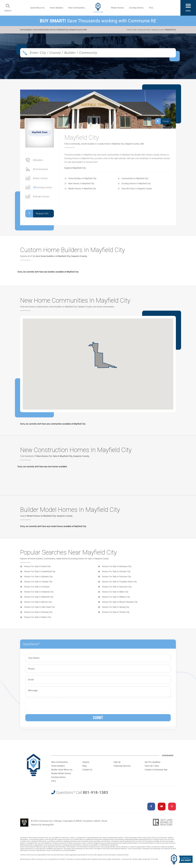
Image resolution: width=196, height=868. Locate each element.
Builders (38, 160)
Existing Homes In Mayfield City (136, 184)
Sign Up (117, 762)
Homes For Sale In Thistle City (116, 612)
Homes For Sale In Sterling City (38, 612)
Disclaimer (88, 821)
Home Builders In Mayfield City (82, 178)
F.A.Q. (151, 8)
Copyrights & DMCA (72, 821)
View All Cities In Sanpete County (137, 189)
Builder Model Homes (61, 773)
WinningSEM (48, 825)
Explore (86, 762)
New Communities (77, 8)
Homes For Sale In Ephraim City (38, 577)
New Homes (40, 178)
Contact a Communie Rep (156, 770)
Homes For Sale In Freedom (37, 587)
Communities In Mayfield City (135, 178)
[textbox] (106, 54)
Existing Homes (136, 8)
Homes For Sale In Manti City (115, 592)
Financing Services (122, 766)
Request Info (37, 214)
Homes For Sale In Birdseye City (117, 566)
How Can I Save (152, 766)
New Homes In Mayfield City (81, 184)
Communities (41, 169)
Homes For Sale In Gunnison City (117, 587)
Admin (97, 821)
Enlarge (162, 121)
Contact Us (87, 770)
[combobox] (98, 54)
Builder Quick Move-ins (62, 770)
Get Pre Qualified (152, 762)
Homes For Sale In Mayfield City (39, 597)
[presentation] (46, 705)
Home (127, 30)
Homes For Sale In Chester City (116, 571)
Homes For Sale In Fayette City (38, 582)
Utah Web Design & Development (24, 823)
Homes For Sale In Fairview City (116, 577)
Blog (85, 766)
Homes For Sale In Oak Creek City (39, 607)
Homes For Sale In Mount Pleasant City (120, 602)
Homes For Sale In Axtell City (37, 566)
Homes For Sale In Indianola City (39, 592)
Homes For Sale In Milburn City (116, 597)
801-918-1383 (95, 792)
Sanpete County (157, 30)
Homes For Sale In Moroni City (38, 602)
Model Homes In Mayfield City (82, 189)
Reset (104, 821)
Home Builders (56, 8)
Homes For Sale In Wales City (38, 617)
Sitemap (58, 821)
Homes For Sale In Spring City (116, 607)
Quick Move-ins (37, 8)
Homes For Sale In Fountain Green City (119, 582)
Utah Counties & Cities (140, 30)
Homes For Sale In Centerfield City (40, 571)
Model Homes (117, 8)
